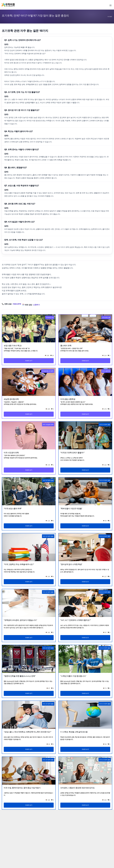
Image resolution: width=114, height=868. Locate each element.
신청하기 (37, 305)
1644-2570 (17, 304)
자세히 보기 (29, 361)
